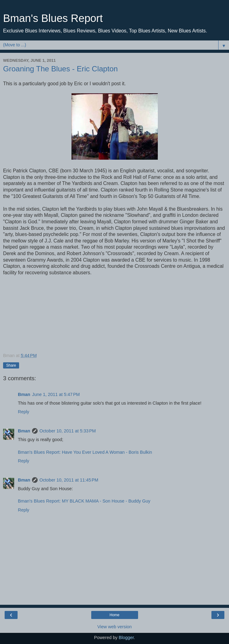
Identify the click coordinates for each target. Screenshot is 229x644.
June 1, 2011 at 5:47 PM (56, 394)
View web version (115, 627)
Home (114, 615)
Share (11, 365)
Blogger (126, 638)
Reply (24, 412)
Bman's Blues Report (53, 18)
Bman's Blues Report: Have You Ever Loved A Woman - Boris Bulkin (85, 452)
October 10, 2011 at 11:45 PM (69, 480)
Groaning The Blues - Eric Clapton (60, 69)
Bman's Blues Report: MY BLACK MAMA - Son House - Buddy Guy (84, 501)
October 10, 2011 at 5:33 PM (68, 431)
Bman (24, 394)
